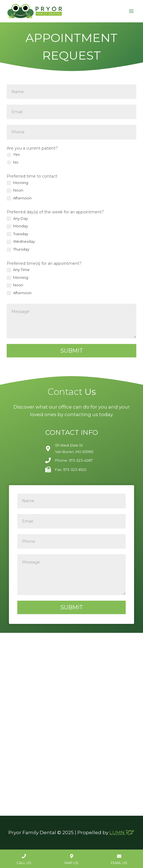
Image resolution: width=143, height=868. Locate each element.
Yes (13, 155)
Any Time (18, 270)
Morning (17, 183)
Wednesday (21, 242)
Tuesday (17, 234)
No (13, 162)
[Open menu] (131, 11)
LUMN (122, 832)
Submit (72, 351)
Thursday (18, 249)
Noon (15, 190)
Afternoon (19, 198)
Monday (17, 226)
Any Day (17, 219)
